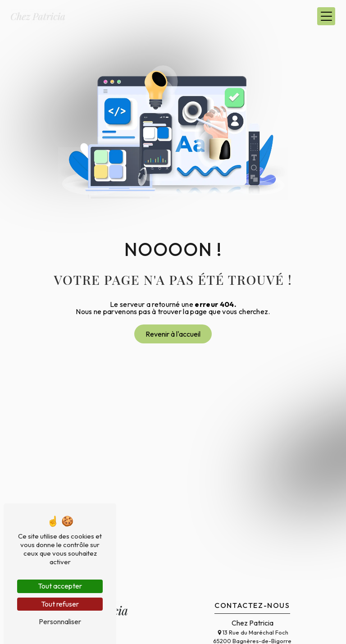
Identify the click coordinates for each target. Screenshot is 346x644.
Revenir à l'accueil (173, 334)
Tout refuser (60, 604)
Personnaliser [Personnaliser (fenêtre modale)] (60, 621)
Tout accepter (60, 586)
